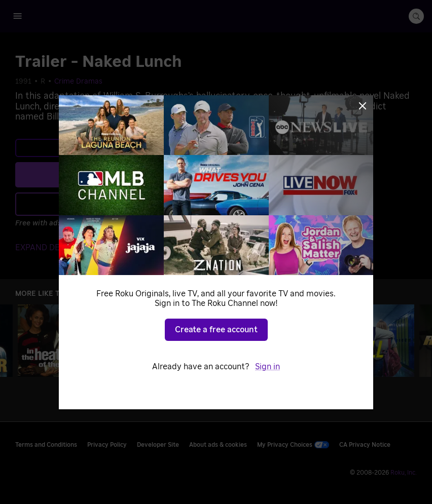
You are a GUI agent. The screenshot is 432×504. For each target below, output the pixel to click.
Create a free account (216, 330)
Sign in (267, 367)
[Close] (363, 106)
